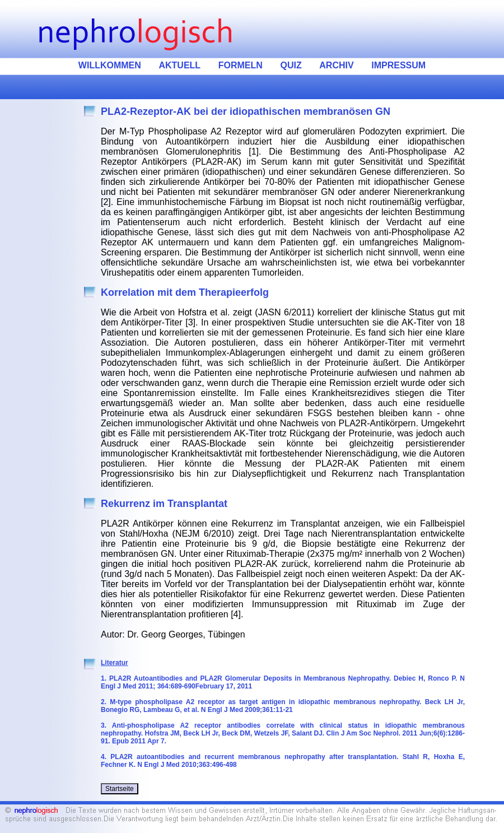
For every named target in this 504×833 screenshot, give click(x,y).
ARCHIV (336, 65)
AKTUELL (179, 65)
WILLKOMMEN (110, 65)
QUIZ (291, 65)
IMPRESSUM (398, 65)
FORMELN (241, 65)
